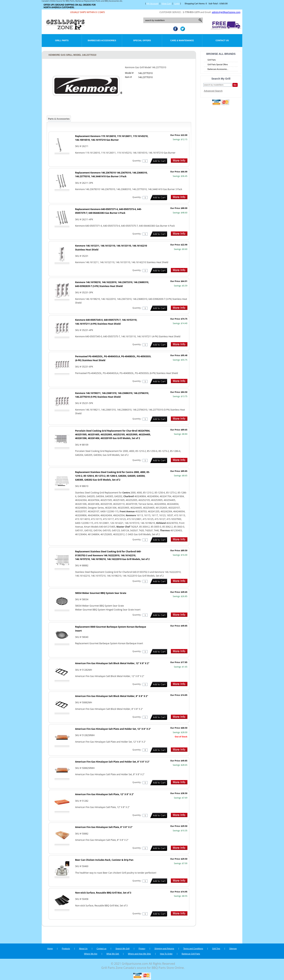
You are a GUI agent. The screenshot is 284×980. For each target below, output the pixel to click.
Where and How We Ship (139, 954)
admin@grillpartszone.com (226, 12)
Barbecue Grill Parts (191, 954)
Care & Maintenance (182, 40)
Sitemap (233, 949)
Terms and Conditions (193, 949)
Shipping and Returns (164, 949)
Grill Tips (216, 949)
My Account (152, 3)
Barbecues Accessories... (218, 69)
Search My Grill (123, 949)
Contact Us (222, 40)
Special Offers (142, 40)
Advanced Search (213, 91)
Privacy (142, 949)
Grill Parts (62, 40)
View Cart (166, 3)
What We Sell (113, 954)
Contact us (102, 949)
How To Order (166, 954)
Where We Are (91, 954)
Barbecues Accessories (102, 40)
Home (50, 949)
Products (66, 949)
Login (177, 3)
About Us (83, 949)
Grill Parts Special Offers (218, 65)
